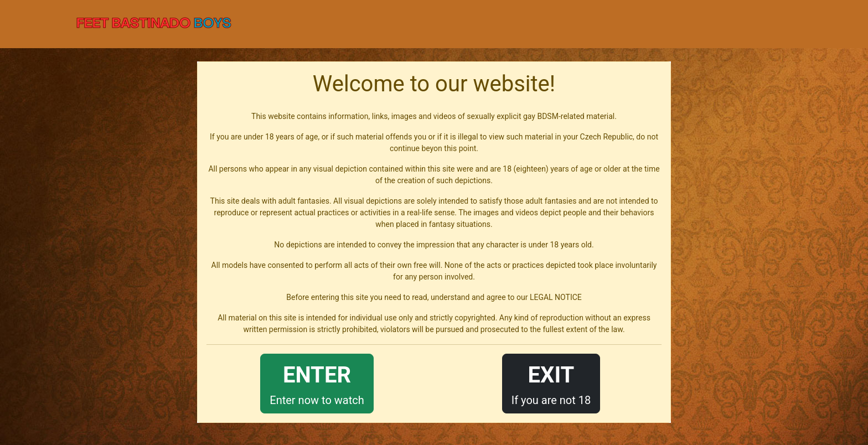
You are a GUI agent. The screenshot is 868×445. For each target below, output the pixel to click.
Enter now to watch (317, 383)
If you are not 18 (551, 383)
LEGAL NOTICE (556, 297)
